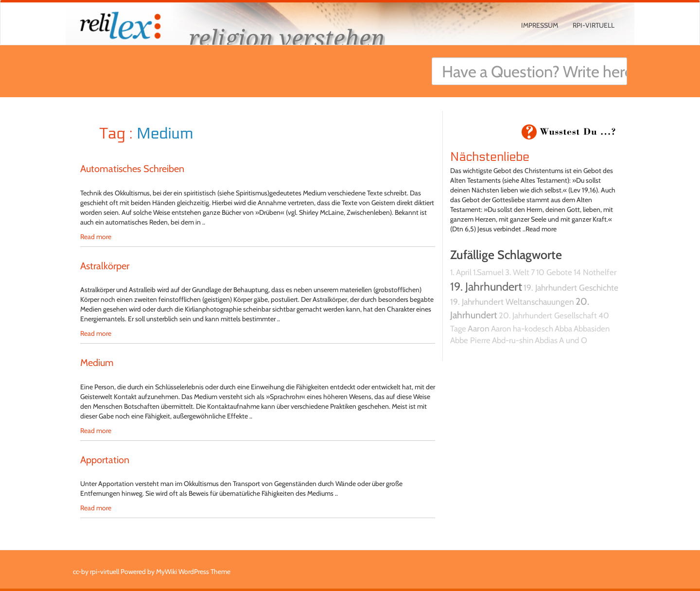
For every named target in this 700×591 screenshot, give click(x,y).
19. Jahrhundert (486, 287)
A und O (573, 340)
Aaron (479, 328)
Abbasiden (592, 329)
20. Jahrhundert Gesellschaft (548, 315)
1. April (461, 272)
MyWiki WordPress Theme (193, 572)
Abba (563, 329)
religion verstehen (287, 38)
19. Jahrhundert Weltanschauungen (512, 302)
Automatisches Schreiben (132, 169)
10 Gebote (554, 272)
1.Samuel (488, 272)
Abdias (546, 340)
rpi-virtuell (594, 25)
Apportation (105, 460)
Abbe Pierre (470, 340)
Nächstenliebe (490, 157)
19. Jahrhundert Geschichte (571, 287)
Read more (96, 237)
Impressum (540, 25)
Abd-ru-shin (513, 340)
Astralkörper (105, 266)
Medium (97, 363)
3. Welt (517, 272)
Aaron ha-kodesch (522, 329)
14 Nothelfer (595, 272)
